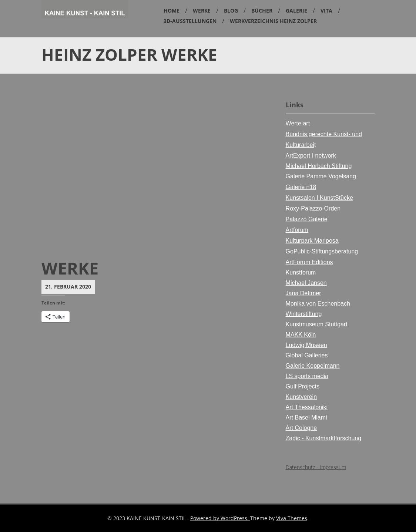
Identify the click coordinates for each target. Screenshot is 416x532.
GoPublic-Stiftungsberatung (322, 251)
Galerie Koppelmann (313, 366)
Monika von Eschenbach (318, 304)
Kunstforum (301, 272)
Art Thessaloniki (307, 407)
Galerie (296, 11)
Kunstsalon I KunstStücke (319, 198)
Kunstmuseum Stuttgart (317, 324)
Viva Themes (292, 518)
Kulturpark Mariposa (312, 241)
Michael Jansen (306, 283)
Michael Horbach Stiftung (319, 166)
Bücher (262, 11)
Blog (231, 11)
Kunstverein (301, 397)
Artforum (297, 230)
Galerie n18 (301, 187)
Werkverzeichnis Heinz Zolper (273, 21)
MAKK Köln (301, 335)
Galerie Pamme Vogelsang (321, 176)
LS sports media (307, 376)
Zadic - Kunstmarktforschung (324, 438)
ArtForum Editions (309, 262)
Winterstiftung (304, 314)
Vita (326, 11)
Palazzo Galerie (307, 219)
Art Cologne (301, 428)
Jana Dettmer (303, 293)
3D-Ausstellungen (190, 21)
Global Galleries (307, 355)
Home (172, 11)
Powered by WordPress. (220, 518)
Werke (202, 11)
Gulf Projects (303, 386)
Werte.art (299, 123)
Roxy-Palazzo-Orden (313, 208)
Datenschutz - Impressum (316, 467)
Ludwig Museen (306, 345)
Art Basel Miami (306, 417)
